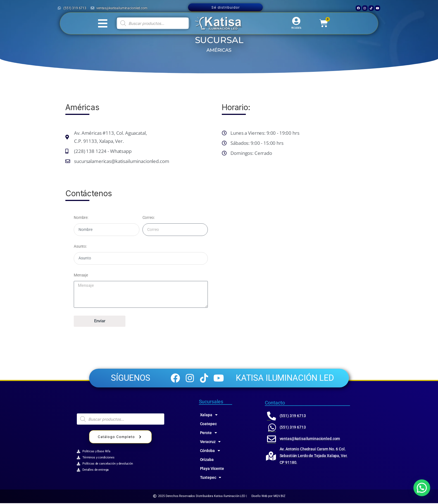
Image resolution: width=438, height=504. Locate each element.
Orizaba (207, 460)
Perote (209, 434)
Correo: (149, 217)
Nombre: (81, 217)
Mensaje (81, 275)
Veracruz (210, 443)
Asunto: (80, 246)
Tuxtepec (211, 478)
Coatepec (208, 425)
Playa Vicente (212, 469)
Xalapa (209, 416)
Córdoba (210, 451)
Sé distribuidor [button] (226, 7)
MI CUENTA (296, 28)
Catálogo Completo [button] (120, 438)
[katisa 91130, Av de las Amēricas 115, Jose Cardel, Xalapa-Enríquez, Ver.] (297, 253)
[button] (422, 488)
